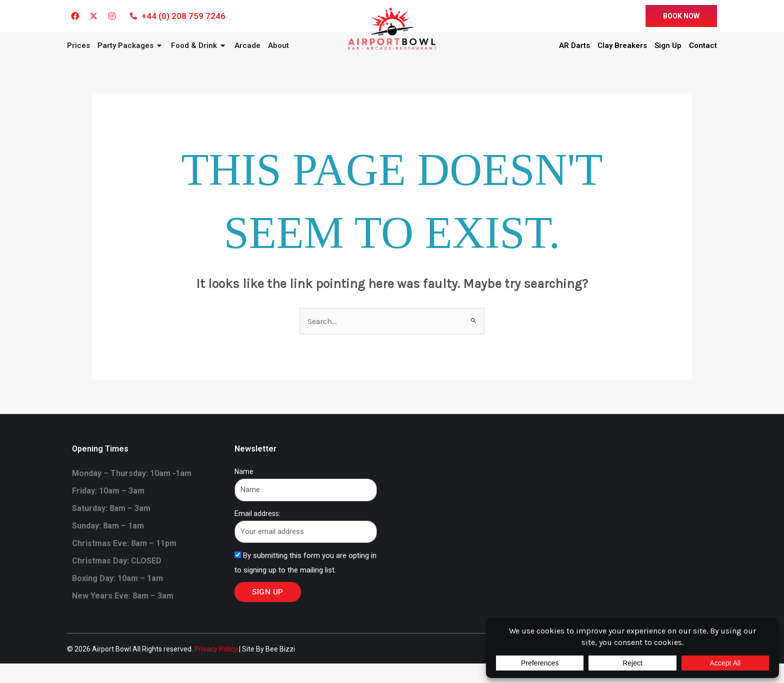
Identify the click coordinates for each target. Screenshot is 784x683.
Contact (703, 55)
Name (244, 491)
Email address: (257, 532)
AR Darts (574, 55)
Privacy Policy (216, 668)
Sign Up (668, 55)
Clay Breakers (622, 55)
